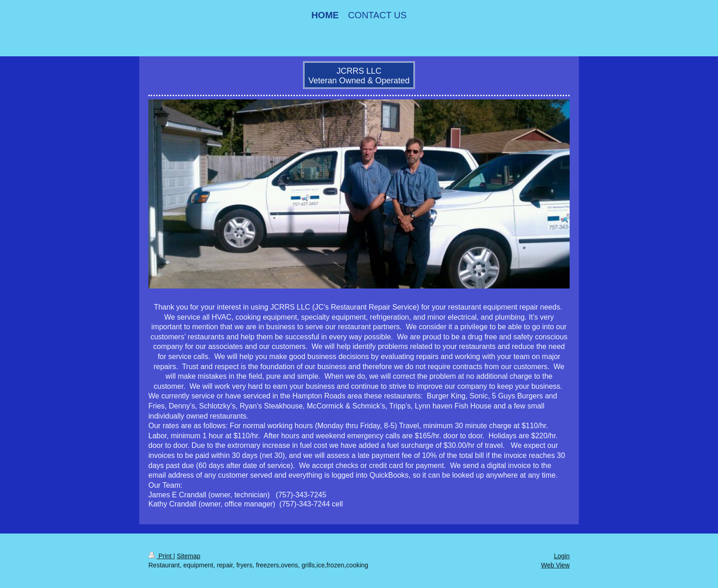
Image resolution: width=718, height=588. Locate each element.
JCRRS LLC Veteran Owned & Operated (359, 76)
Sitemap (188, 556)
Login (562, 556)
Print (161, 556)
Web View (555, 565)
